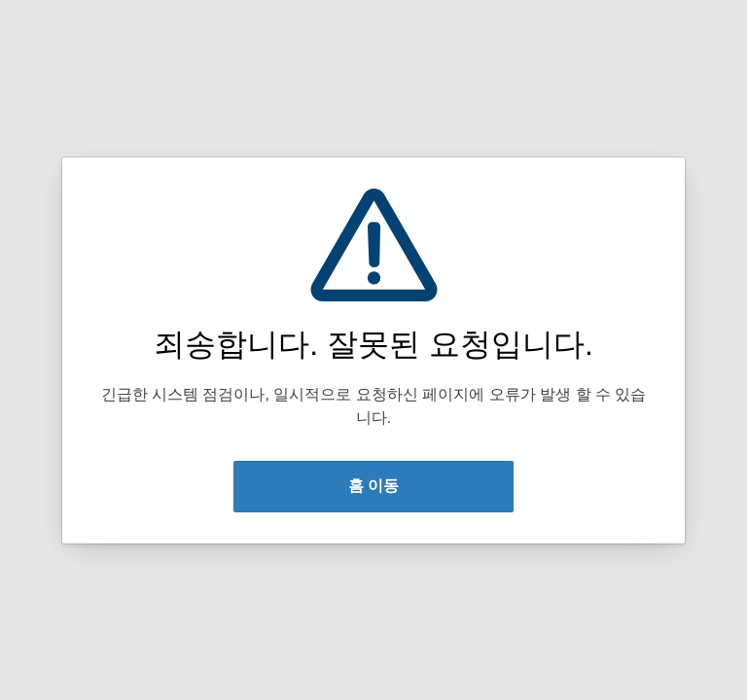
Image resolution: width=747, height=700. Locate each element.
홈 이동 (373, 486)
